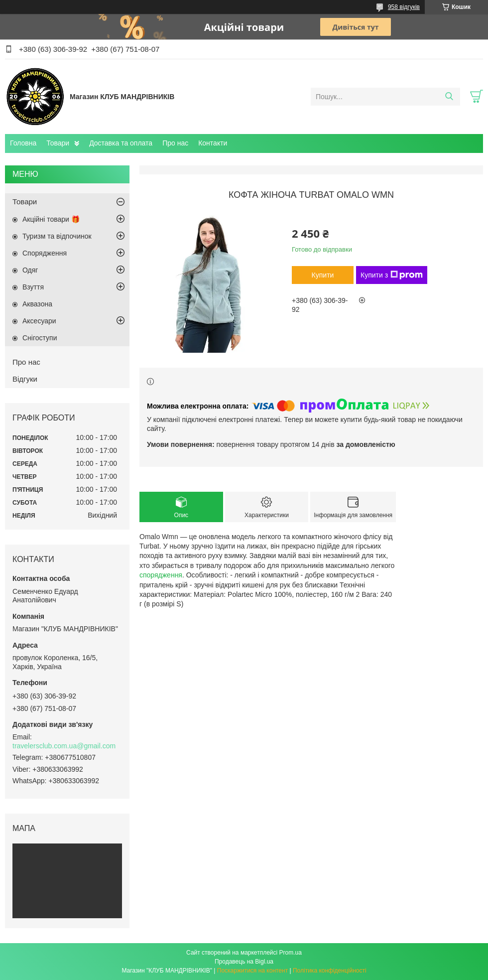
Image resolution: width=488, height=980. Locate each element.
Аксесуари (39, 321)
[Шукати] (449, 97)
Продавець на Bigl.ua (244, 962)
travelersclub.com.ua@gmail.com (64, 746)
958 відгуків (404, 7)
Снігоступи (40, 338)
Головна (23, 143)
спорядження (161, 575)
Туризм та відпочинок (57, 236)
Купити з (392, 275)
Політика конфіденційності (330, 971)
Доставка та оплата (121, 143)
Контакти (213, 143)
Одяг (30, 270)
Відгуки (25, 379)
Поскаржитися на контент (252, 971)
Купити (323, 275)
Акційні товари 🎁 (51, 219)
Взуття (33, 287)
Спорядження (45, 253)
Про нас (175, 143)
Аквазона (37, 304)
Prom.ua (291, 953)
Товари (58, 143)
